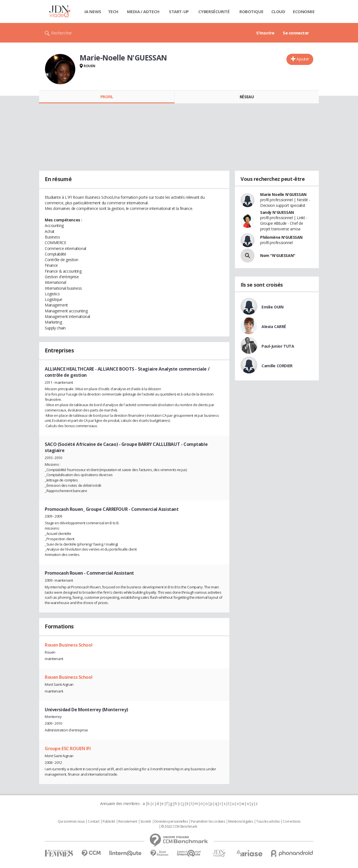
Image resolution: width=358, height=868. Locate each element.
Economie (304, 11)
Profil (107, 97)
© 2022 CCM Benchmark (179, 827)
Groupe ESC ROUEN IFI (68, 748)
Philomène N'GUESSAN (281, 237)
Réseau (247, 97)
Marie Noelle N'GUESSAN (283, 194)
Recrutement (128, 822)
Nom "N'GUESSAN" (278, 255)
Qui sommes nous (71, 822)
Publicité (109, 822)
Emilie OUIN (272, 307)
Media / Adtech (143, 11)
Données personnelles (171, 822)
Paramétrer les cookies (208, 822)
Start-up (179, 11)
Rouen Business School (69, 645)
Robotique (251, 11)
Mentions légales (241, 822)
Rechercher (62, 33)
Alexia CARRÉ (274, 327)
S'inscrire (265, 33)
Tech (113, 11)
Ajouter (303, 59)
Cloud (278, 11)
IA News (93, 11)
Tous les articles (268, 822)
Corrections (291, 822)
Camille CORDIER (277, 366)
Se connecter (296, 33)
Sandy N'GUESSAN (277, 212)
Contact (94, 822)
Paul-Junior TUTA (278, 346)
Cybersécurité (214, 11)
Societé (146, 822)
